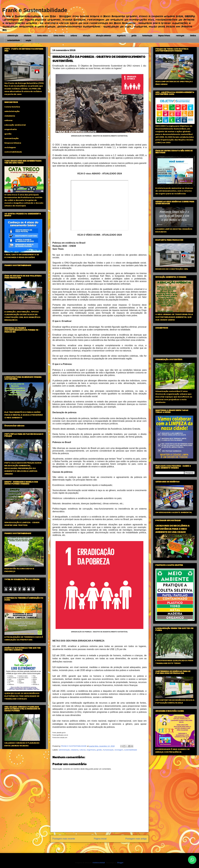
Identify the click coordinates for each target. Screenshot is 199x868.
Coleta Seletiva (59, 36)
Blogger (120, 863)
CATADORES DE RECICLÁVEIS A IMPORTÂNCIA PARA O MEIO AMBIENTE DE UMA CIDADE (172, 529)
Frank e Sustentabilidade (35, 10)
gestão (134, 36)
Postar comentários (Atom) (103, 846)
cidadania (28, 36)
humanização (147, 36)
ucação (28, 40)
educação (86, 36)
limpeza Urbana (164, 36)
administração (13, 36)
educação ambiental (103, 36)
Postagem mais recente (64, 839)
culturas (74, 36)
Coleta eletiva (42, 36)
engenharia (121, 36)
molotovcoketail (99, 863)
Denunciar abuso (14, 425)
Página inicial (100, 839)
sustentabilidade (14, 40)
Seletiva (193, 36)
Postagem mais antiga (136, 839)
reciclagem (180, 36)
